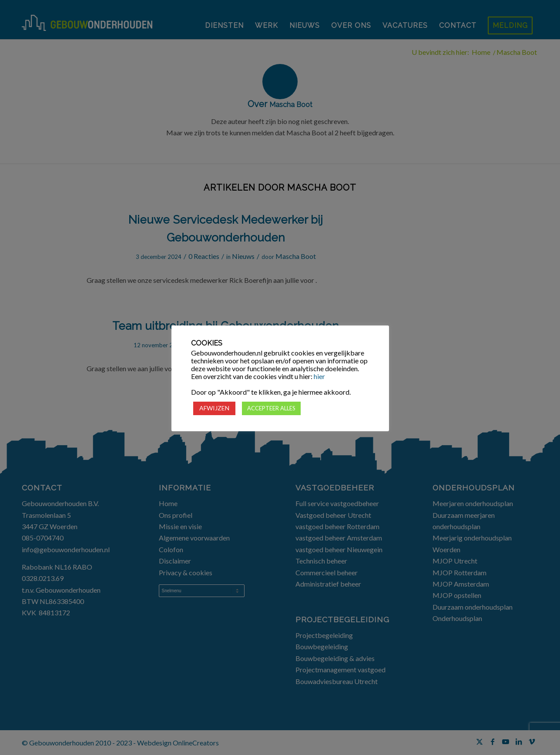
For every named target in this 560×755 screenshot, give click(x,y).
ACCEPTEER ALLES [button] (271, 408)
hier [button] (319, 376)
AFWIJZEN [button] (214, 408)
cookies (303, 353)
